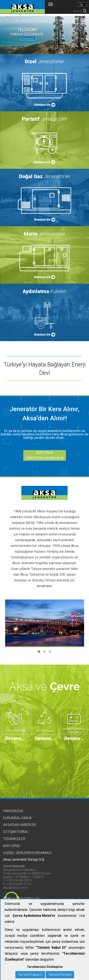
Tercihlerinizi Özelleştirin (45, 967)
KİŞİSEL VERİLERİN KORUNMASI (27, 853)
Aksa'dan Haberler (20, 825)
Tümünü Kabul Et (30, 975)
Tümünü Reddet (60, 975)
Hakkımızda (13, 811)
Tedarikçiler (14, 839)
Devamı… (15, 738)
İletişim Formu (16, 832)
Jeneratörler (44, 61)
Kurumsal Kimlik (18, 818)
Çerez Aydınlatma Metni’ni (34, 916)
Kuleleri (44, 291)
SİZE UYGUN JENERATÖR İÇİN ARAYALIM (44, 455)
